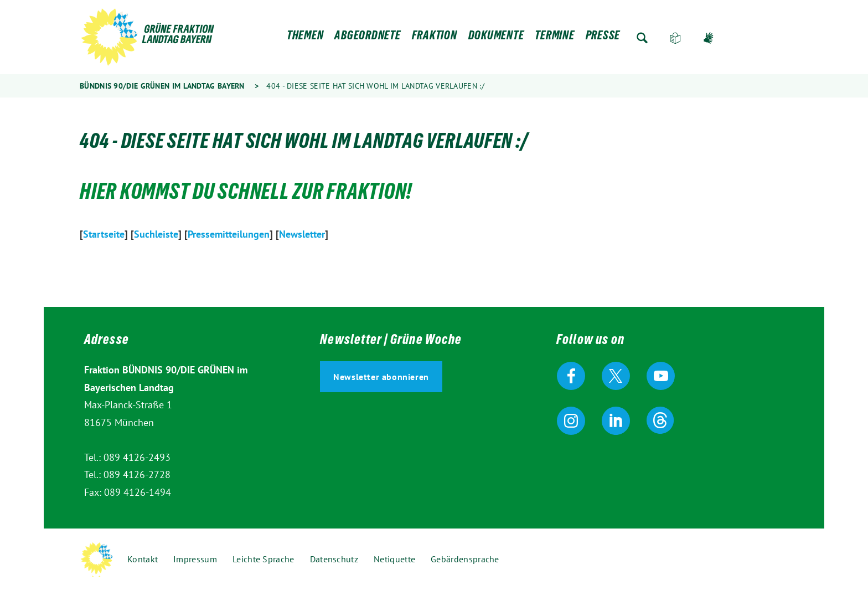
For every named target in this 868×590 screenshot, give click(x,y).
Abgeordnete (367, 38)
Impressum (195, 559)
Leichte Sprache (675, 38)
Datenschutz (334, 559)
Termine (554, 38)
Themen (305, 38)
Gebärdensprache (709, 38)
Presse (603, 38)
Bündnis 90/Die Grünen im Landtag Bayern (162, 86)
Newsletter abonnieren (381, 377)
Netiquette (394, 559)
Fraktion (435, 38)
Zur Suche (642, 38)
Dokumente (496, 38)
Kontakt (143, 559)
